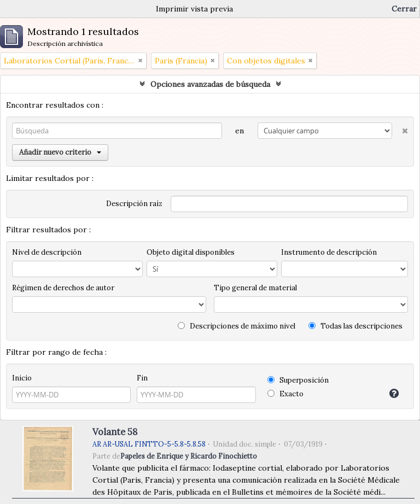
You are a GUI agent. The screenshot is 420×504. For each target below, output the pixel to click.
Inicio (22, 378)
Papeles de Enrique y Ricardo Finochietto (189, 456)
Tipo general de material (255, 288)
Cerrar (404, 9)
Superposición (298, 380)
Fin (142, 378)
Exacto (285, 394)
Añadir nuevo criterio (60, 152)
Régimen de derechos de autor (63, 288)
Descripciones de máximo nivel (237, 326)
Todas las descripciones (355, 326)
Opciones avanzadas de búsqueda (210, 84)
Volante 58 (115, 432)
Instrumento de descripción (329, 252)
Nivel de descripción (47, 252)
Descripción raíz (134, 204)
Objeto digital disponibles (191, 252)
